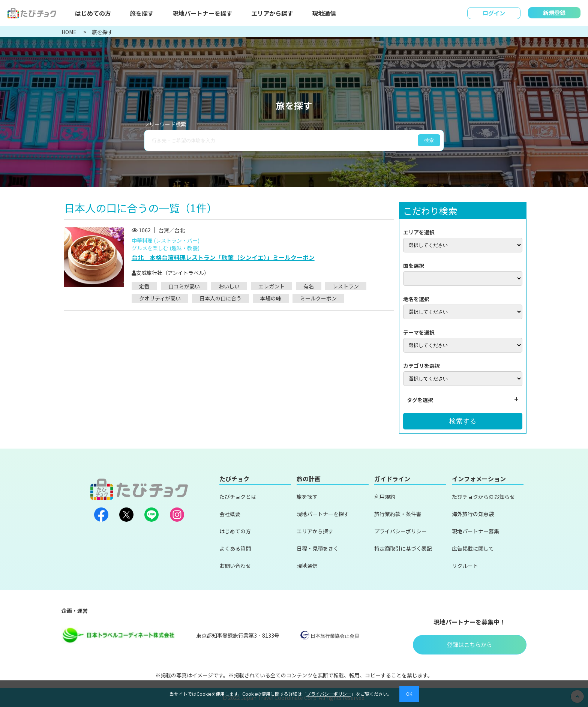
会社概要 (230, 514)
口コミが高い (184, 286)
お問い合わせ (235, 566)
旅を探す (142, 13)
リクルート (465, 566)
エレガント (271, 286)
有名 (309, 286)
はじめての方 (93, 13)
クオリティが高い (160, 298)
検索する (463, 421)
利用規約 (385, 497)
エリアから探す (272, 13)
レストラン (346, 286)
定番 (144, 286)
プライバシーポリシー (400, 531)
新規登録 (554, 13)
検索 (429, 140)
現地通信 (324, 13)
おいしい (229, 286)
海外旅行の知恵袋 (473, 514)
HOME (70, 32)
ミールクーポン (318, 298)
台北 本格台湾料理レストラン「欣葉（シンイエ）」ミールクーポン (223, 257)
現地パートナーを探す (202, 13)
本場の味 (271, 298)
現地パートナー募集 (475, 531)
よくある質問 (235, 548)
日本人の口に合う (220, 298)
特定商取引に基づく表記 (403, 548)
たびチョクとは (238, 497)
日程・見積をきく (318, 548)
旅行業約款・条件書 (398, 514)
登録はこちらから (469, 645)
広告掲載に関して (473, 548)
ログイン (494, 13)
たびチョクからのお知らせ (483, 497)
